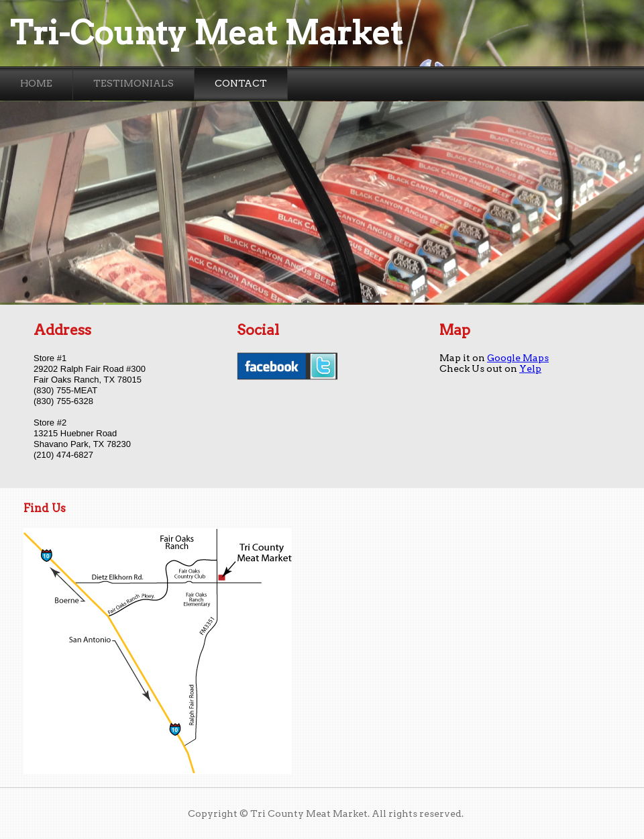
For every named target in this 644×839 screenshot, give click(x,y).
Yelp (530, 368)
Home (36, 83)
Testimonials (133, 83)
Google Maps (518, 358)
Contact (241, 83)
